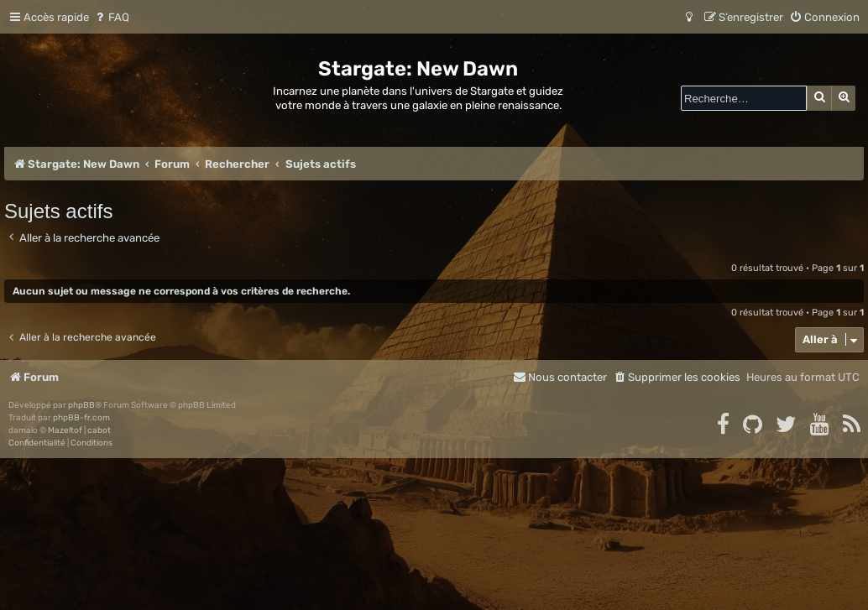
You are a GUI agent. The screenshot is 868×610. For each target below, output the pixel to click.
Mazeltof (65, 430)
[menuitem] (111, 17)
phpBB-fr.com (81, 418)
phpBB (81, 405)
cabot (99, 430)
